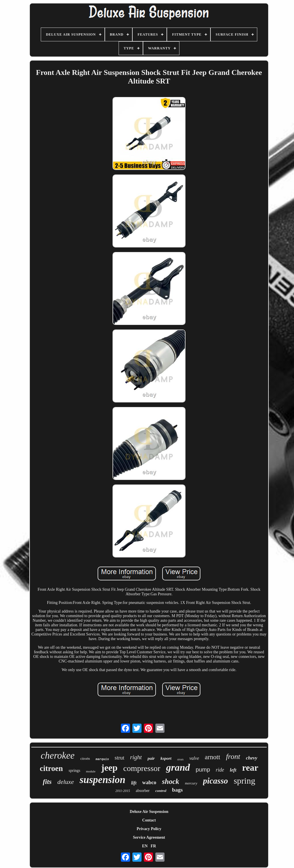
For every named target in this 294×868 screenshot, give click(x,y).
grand (178, 767)
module (91, 771)
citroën (85, 759)
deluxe (66, 782)
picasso (215, 781)
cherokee (58, 755)
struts (180, 759)
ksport (166, 758)
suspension (102, 780)
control (161, 791)
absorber (143, 791)
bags (177, 790)
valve (194, 758)
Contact (149, 820)
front (233, 756)
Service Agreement (149, 837)
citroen (51, 768)
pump (203, 770)
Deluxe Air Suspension (149, 812)
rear (250, 768)
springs (74, 771)
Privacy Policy (149, 829)
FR (153, 846)
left (233, 770)
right (136, 757)
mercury (191, 783)
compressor (142, 768)
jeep (109, 768)
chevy (252, 758)
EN (145, 846)
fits (47, 782)
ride (220, 770)
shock (171, 781)
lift (134, 783)
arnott (212, 757)
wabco (149, 782)
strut (119, 758)
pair (151, 758)
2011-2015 (123, 791)
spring (244, 781)
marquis (102, 759)
